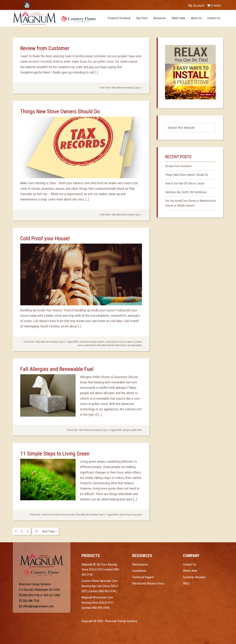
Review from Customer (45, 48)
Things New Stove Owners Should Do (60, 111)
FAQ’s (186, 583)
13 (36, 531)
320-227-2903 (52, 595)
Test (42, 561)
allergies (127, 430)
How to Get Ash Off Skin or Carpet (185, 183)
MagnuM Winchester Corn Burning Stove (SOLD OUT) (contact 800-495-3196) (98, 602)
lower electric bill (92, 345)
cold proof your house (115, 342)
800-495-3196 (31, 595)
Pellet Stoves (121, 345)
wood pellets (136, 345)
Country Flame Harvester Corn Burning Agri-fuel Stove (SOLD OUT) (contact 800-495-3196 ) (100, 586)
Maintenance (140, 564)
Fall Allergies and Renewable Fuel (57, 369)
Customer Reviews (194, 577)
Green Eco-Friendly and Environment (58, 515)
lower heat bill (108, 345)
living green (137, 515)
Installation (139, 571)
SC (128, 345)
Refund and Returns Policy (148, 583)
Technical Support (143, 577)
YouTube (32, 4)
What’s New (190, 571)
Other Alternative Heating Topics (126, 88)
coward (129, 342)
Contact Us (190, 564)
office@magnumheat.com (38, 606)
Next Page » (49, 531)
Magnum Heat (55, 18)
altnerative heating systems (92, 342)
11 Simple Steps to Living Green (55, 454)
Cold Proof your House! (45, 238)
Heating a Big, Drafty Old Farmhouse (186, 192)
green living (125, 515)
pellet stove (137, 430)
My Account (196, 5)
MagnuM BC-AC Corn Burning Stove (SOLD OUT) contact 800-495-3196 (101, 569)
